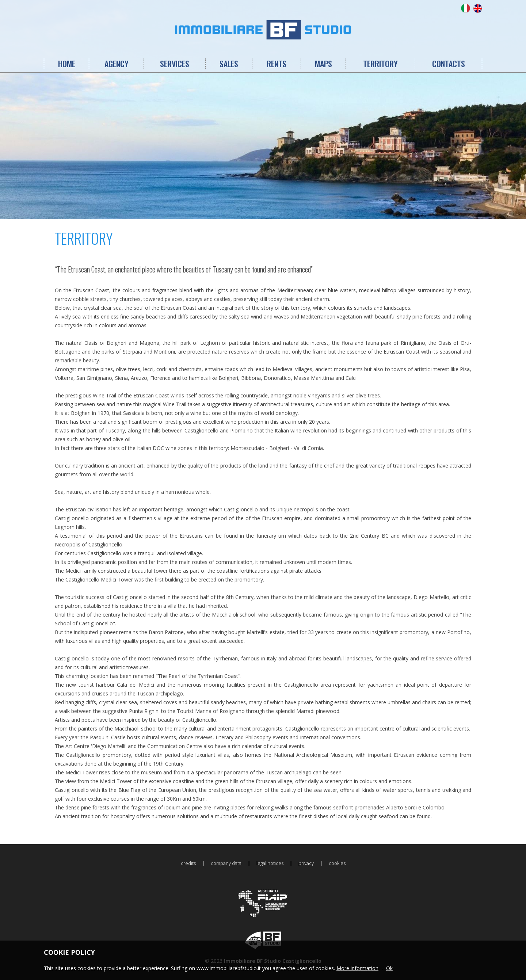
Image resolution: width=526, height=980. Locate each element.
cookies (337, 863)
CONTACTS (449, 64)
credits (188, 863)
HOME (67, 64)
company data (226, 863)
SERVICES (175, 64)
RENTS (277, 64)
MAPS (323, 64)
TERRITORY (380, 64)
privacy (306, 863)
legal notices (270, 863)
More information (357, 968)
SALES (229, 64)
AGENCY (117, 64)
